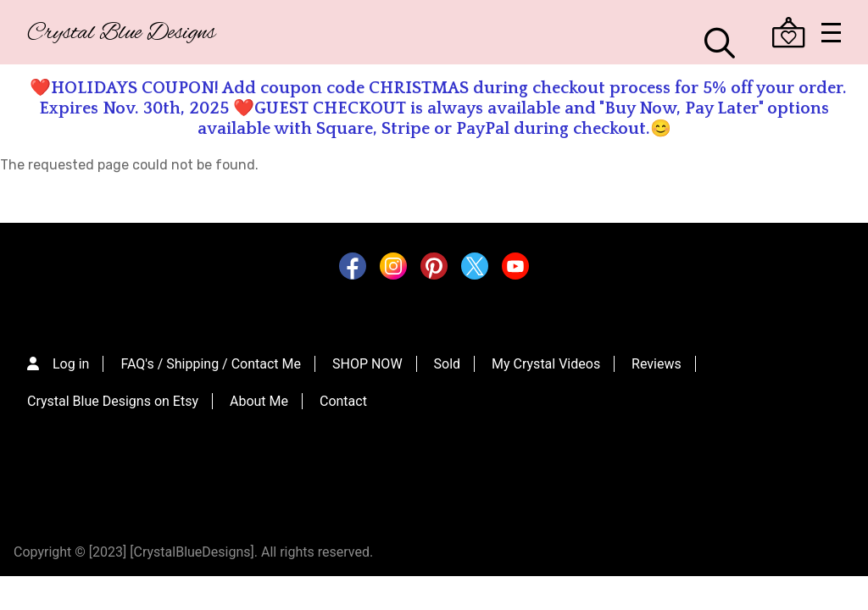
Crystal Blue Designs (121, 33)
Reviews (657, 355)
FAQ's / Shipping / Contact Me (211, 355)
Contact (343, 393)
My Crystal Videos (546, 355)
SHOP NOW (367, 355)
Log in (71, 355)
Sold (448, 355)
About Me (259, 393)
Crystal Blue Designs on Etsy (113, 393)
